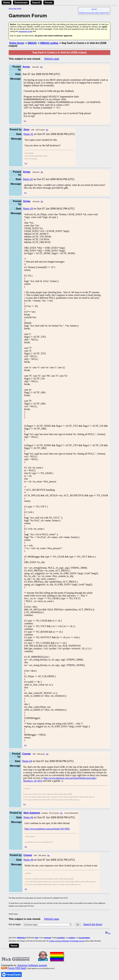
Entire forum (17, 43)
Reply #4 (27, 761)
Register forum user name (89, 13)
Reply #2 (28, 179)
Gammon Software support (32, 965)
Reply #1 (28, 134)
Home (7, 3)
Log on (94, 9)
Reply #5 (28, 817)
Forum (49, 3)
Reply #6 (28, 860)
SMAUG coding (49, 43)
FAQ (107, 13)
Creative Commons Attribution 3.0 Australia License (67, 941)
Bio (42, 67)
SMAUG (32, 43)
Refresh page (52, 59)
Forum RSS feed (17, 968)
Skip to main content (15, 9)
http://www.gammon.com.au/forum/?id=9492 (47, 829)
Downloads (21, 3)
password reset (25, 31)
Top (25, 121)
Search (36, 3)
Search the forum (93, 924)
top (108, 933)
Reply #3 (28, 209)
